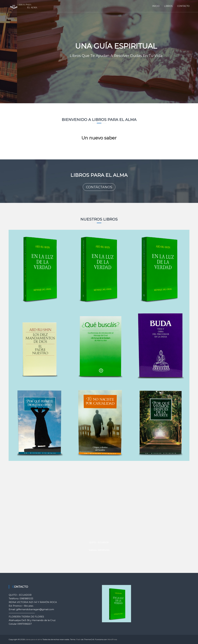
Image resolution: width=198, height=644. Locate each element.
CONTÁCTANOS (99, 187)
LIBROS (168, 6)
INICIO (156, 6)
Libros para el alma (34, 639)
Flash (78, 639)
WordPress (112, 639)
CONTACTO (183, 6)
